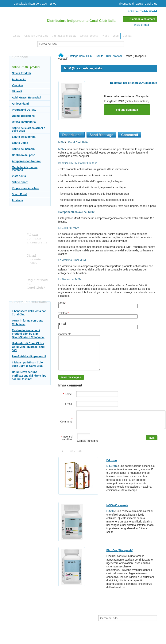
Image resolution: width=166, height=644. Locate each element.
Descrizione (72, 135)
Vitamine (17, 85)
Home (17, 36)
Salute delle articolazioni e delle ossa (29, 129)
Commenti (130, 135)
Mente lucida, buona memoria (25, 169)
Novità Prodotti (89, 36)
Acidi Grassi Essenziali (27, 98)
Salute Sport (20, 182)
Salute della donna (24, 137)
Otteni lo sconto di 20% (34, 259)
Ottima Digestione (23, 116)
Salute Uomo (20, 143)
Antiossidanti (20, 104)
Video (105, 36)
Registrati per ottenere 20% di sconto (134, 83)
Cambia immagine (87, 449)
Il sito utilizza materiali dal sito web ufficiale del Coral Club (48, 623)
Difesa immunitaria (24, 122)
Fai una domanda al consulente (37, 238)
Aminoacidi (19, 79)
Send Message (101, 135)
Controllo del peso (24, 155)
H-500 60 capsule (117, 514)
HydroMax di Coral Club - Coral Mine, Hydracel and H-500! (30, 347)
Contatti (127, 36)
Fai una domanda (127, 110)
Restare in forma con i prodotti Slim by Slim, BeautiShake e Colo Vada (28, 334)
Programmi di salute (64, 36)
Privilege (17, 200)
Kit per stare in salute (25, 188)
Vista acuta (19, 176)
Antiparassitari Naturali (27, 161)
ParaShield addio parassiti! (29, 356)
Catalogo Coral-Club (36, 36)
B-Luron (112, 469)
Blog (116, 36)
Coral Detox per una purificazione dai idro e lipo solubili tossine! (29, 375)
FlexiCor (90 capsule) (120, 559)
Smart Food (19, 194)
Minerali (17, 91)
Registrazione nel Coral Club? (37, 284)
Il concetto (125, 4)
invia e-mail (142, 25)
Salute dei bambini (24, 149)
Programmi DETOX (24, 110)
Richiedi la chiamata (142, 19)
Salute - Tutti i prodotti (26, 67)
